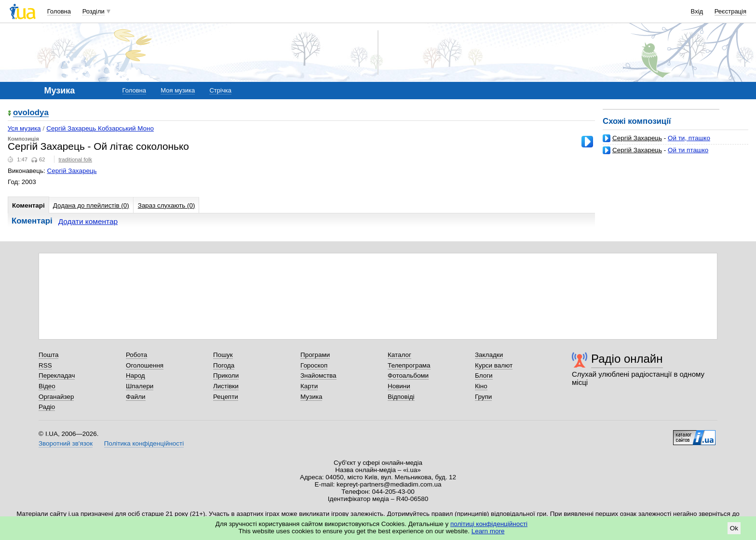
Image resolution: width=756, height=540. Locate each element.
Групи (483, 397)
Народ (135, 375)
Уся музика (24, 128)
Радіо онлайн (627, 359)
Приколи (226, 375)
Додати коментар (88, 221)
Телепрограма (409, 365)
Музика (311, 397)
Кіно (481, 386)
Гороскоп (314, 365)
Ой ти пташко (688, 150)
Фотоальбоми (408, 375)
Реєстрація (730, 11)
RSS (45, 365)
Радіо (47, 407)
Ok (734, 528)
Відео (47, 386)
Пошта (48, 355)
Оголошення (145, 365)
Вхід (697, 11)
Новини (399, 386)
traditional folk (75, 159)
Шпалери (140, 386)
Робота (136, 355)
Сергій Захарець (637, 138)
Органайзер (56, 397)
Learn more (488, 531)
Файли (136, 397)
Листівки (226, 386)
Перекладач (57, 375)
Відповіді (401, 397)
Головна (59, 11)
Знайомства (318, 375)
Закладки (489, 355)
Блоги (484, 375)
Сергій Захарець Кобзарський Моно (100, 128)
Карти (309, 386)
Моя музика (178, 90)
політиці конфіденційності (489, 524)
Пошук (223, 355)
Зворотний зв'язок (66, 443)
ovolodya (31, 113)
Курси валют (494, 365)
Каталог (399, 355)
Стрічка (220, 90)
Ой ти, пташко (689, 138)
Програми (315, 355)
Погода (224, 365)
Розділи (94, 11)
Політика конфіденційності (144, 443)
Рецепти (226, 397)
